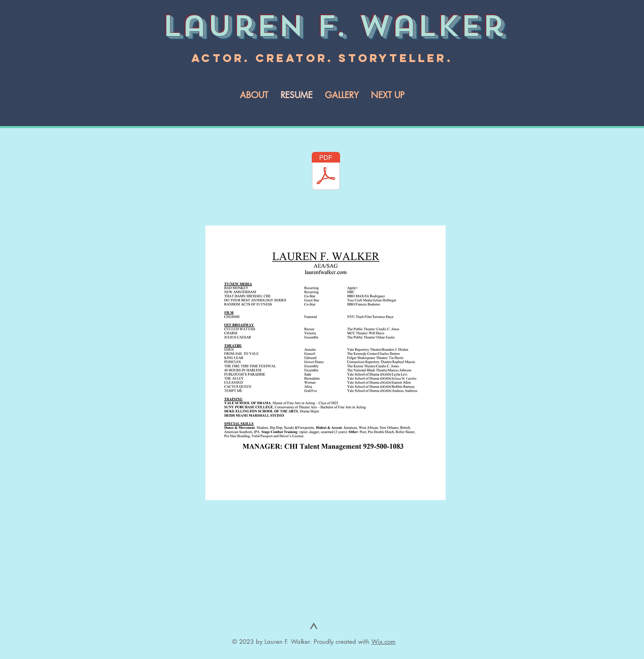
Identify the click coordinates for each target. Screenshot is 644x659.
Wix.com (383, 642)
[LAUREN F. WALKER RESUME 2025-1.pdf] (326, 172)
